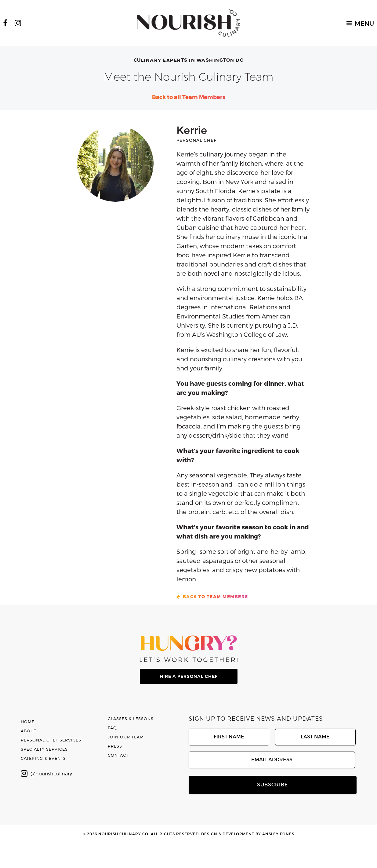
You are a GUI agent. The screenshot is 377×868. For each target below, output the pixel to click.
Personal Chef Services (51, 740)
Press (115, 746)
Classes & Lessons (131, 719)
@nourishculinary (46, 774)
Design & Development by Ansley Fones (248, 834)
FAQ (112, 728)
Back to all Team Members (189, 97)
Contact (118, 755)
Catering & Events (43, 758)
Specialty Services (44, 749)
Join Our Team (126, 737)
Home (28, 722)
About (29, 731)
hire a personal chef (189, 676)
